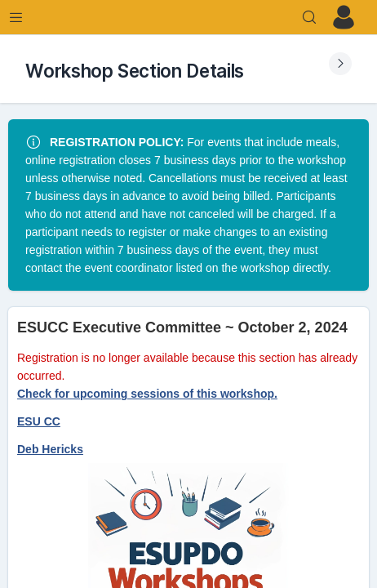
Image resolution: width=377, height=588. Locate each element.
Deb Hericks (50, 449)
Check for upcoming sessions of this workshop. (147, 394)
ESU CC (39, 421)
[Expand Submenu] (340, 64)
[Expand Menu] (16, 17)
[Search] (309, 17)
